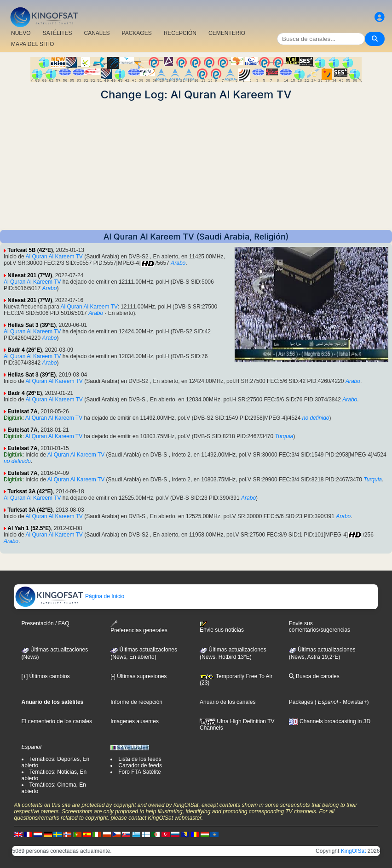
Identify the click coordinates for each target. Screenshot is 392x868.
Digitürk (13, 418)
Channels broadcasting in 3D (330, 721)
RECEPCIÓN (180, 33)
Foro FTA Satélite (139, 772)
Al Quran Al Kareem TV (54, 257)
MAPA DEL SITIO (32, 44)
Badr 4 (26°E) (25, 350)
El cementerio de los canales (57, 721)
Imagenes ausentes (135, 721)
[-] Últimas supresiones (138, 676)
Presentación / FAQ (46, 623)
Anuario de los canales (228, 702)
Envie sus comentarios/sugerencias (320, 627)
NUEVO (21, 33)
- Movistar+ (352, 702)
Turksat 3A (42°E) (30, 491)
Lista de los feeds (140, 759)
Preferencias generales (139, 627)
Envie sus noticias (222, 627)
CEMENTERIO (227, 33)
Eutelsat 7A (22, 411)
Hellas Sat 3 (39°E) (32, 325)
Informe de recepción (136, 702)
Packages (301, 702)
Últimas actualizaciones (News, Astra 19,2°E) (322, 653)
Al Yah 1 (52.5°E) (29, 528)
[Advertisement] (196, 166)
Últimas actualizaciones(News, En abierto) (144, 653)
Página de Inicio (70, 596)
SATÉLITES (58, 33)
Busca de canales (314, 676)
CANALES (97, 33)
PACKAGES (137, 33)
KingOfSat (354, 851)
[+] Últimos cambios (46, 676)
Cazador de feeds (140, 765)
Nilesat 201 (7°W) (30, 275)
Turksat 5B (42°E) (30, 250)
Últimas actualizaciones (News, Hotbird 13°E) (233, 653)
